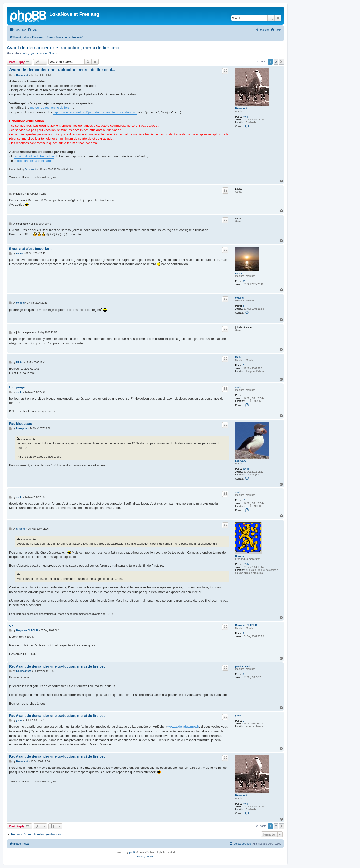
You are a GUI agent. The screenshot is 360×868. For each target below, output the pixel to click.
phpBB (133, 852)
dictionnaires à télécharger (35, 161)
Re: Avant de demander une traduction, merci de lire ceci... (59, 666)
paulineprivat (243, 666)
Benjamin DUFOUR (246, 625)
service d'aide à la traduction (34, 156)
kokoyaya (28, 53)
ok (11, 625)
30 (244, 281)
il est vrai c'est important (30, 248)
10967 (246, 564)
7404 (245, 117)
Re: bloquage (21, 423)
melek (239, 273)
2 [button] (276, 62)
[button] (281, 62)
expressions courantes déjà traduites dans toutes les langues (95, 112)
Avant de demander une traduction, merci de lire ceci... (65, 48)
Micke (239, 357)
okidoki (239, 298)
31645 (246, 469)
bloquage (17, 387)
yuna (238, 715)
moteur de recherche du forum (51, 108)
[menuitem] (32, 30)
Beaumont (41, 53)
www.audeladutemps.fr (183, 727)
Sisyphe (54, 53)
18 (244, 395)
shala (238, 387)
